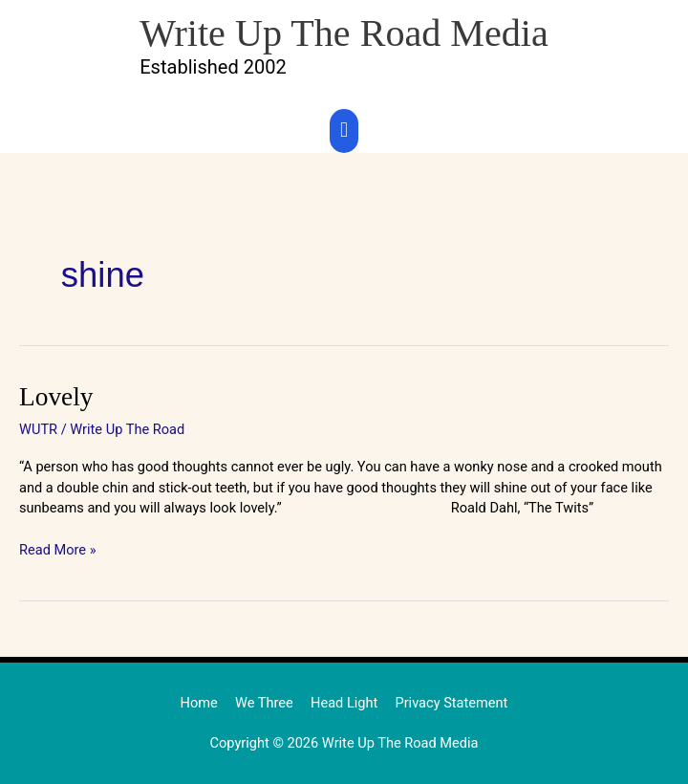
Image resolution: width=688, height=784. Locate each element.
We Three (264, 703)
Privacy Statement (451, 703)
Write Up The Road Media (344, 33)
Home (199, 703)
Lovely (56, 397)
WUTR (38, 429)
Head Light (344, 703)
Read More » (58, 549)
